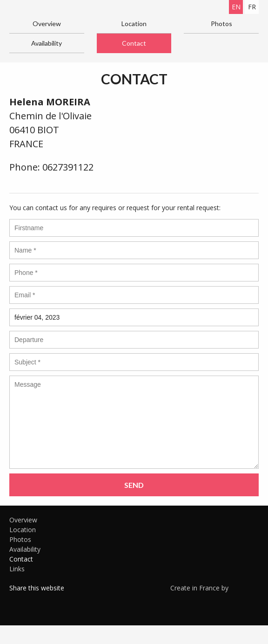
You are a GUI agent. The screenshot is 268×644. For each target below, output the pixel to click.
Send (134, 485)
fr (252, 7)
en (236, 7)
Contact (134, 43)
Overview (47, 24)
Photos (221, 24)
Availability (47, 43)
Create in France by (214, 588)
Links (17, 569)
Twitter (30, 600)
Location (134, 24)
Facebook (16, 600)
